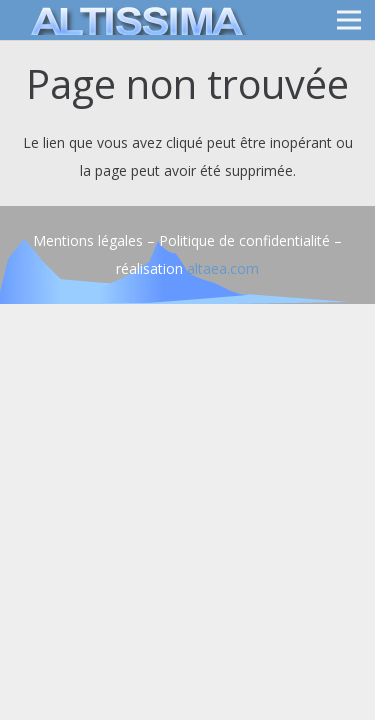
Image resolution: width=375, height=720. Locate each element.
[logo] (134, 20)
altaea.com (223, 268)
